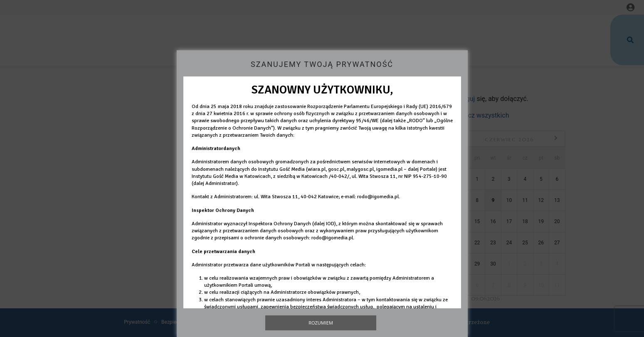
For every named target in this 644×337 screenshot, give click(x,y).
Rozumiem (321, 323)
